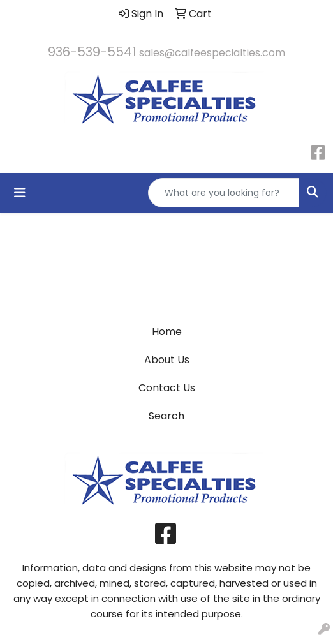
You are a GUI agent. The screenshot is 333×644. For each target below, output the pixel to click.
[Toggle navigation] (20, 193)
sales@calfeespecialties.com (212, 53)
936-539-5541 (92, 52)
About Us (167, 360)
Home (167, 332)
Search (166, 416)
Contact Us (167, 388)
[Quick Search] (224, 193)
